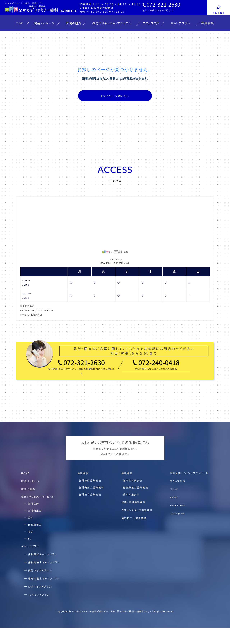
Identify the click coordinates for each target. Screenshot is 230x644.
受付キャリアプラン (40, 570)
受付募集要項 (131, 494)
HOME (25, 473)
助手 (31, 531)
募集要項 (208, 23)
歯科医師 (33, 504)
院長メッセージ (44, 23)
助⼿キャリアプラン (40, 587)
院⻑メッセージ (30, 481)
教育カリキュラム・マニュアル (112, 23)
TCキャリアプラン (39, 595)
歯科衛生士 (35, 511)
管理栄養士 (35, 525)
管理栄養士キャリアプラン (44, 578)
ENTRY (219, 13)
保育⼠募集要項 (133, 480)
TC (30, 538)
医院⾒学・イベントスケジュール (189, 473)
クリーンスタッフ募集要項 (137, 510)
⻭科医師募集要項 (90, 480)
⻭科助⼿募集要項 (90, 494)
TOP (20, 23)
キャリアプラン (180, 23)
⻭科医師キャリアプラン (43, 554)
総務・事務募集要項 (134, 502)
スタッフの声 (151, 23)
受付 (31, 518)
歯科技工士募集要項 (134, 518)
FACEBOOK (178, 505)
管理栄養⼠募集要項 (135, 487)
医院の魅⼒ (28, 489)
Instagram (177, 513)
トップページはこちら (115, 96)
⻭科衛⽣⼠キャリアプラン (44, 562)
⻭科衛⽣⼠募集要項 (91, 487)
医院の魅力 (74, 23)
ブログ (174, 489)
